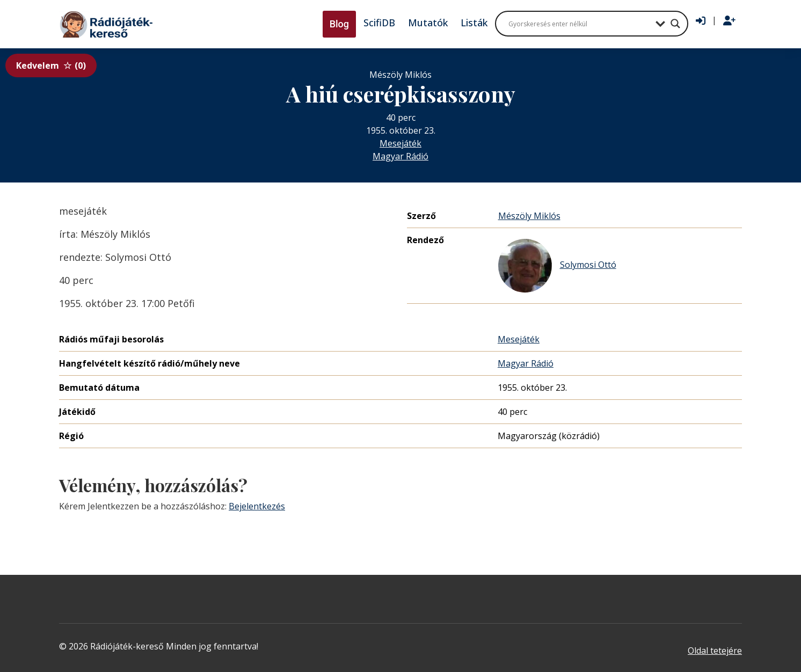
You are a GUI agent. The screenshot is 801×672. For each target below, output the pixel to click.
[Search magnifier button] (675, 24)
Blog (339, 24)
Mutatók (428, 23)
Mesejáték (400, 143)
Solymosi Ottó (557, 266)
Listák (474, 23)
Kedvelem (51, 65)
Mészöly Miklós (529, 216)
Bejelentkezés (257, 506)
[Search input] (579, 24)
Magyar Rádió (400, 156)
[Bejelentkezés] (701, 21)
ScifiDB (379, 23)
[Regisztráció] (729, 21)
